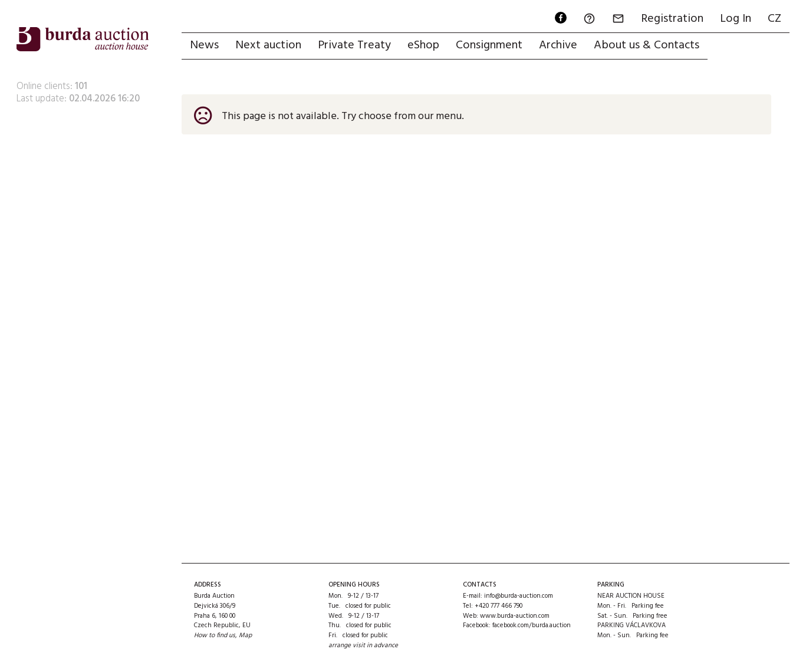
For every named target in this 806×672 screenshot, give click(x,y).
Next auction (268, 45)
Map (245, 635)
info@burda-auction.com (519, 596)
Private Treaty (354, 45)
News (204, 45)
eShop (423, 45)
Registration (672, 19)
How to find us (215, 635)
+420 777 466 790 (499, 606)
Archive (558, 45)
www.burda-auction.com (515, 616)
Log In (736, 19)
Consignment (489, 45)
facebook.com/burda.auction (532, 625)
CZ (774, 19)
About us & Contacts (647, 45)
